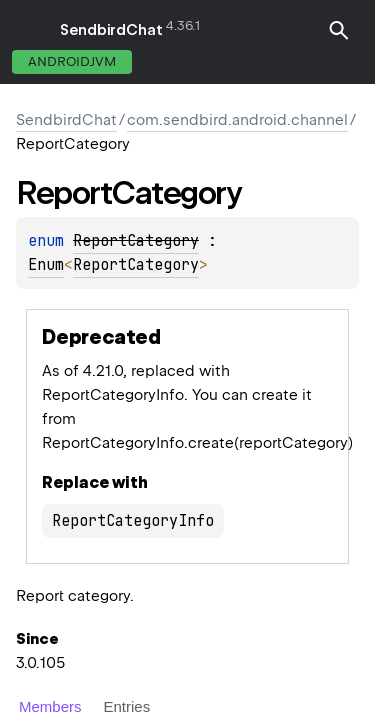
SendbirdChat (111, 30)
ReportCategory (136, 265)
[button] (339, 42)
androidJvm (72, 61)
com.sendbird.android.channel (237, 120)
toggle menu (30, 30)
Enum (46, 265)
